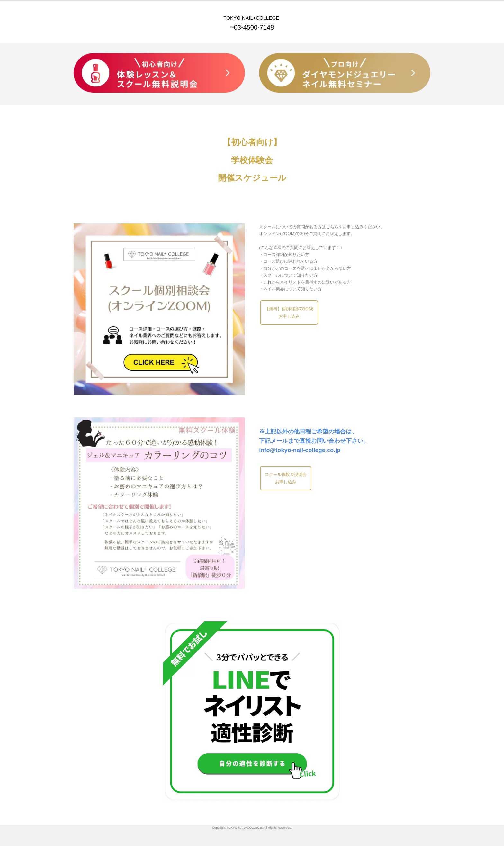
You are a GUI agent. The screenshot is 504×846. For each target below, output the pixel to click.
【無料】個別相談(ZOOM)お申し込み (289, 313)
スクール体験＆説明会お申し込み (286, 479)
